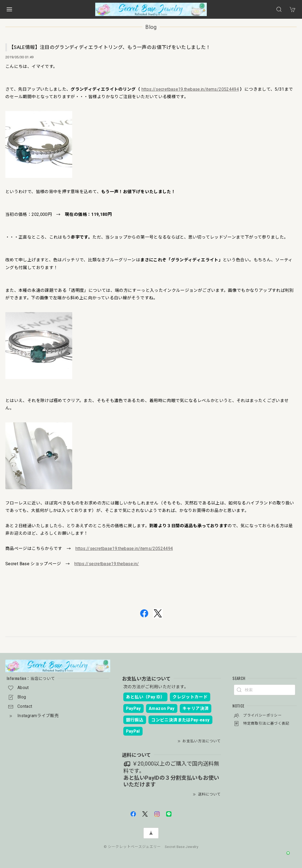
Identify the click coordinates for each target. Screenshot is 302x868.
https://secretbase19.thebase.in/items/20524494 (190, 89)
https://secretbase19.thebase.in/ (107, 564)
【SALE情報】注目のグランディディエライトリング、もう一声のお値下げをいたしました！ (110, 47)
